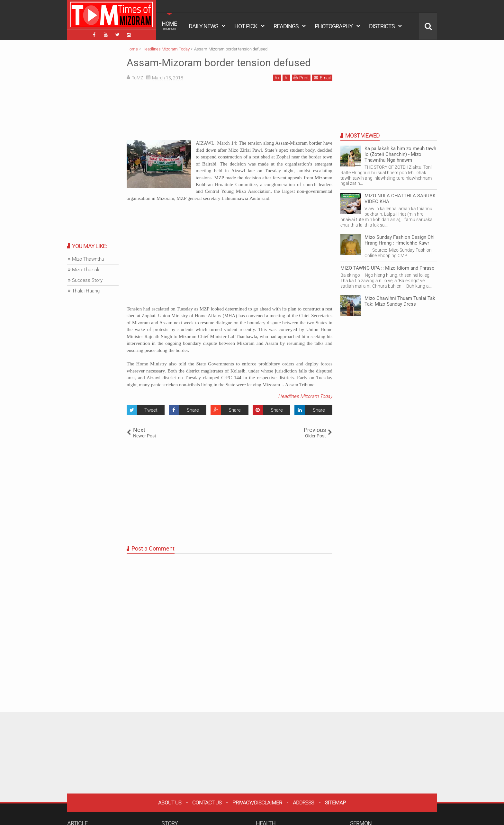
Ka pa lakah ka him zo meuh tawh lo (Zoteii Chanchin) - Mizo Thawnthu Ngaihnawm (400, 154)
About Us (170, 803)
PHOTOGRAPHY (334, 26)
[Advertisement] (230, 113)
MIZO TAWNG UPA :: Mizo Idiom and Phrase (387, 268)
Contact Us (207, 803)
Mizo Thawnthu (88, 259)
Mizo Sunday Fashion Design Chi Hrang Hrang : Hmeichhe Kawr (400, 240)
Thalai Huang (86, 291)
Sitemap (335, 803)
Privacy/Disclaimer (257, 803)
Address (303, 803)
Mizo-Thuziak (86, 270)
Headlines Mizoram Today (305, 396)
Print (301, 78)
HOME (169, 26)
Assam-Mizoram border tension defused (219, 63)
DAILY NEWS (203, 26)
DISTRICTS (382, 26)
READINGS (286, 26)
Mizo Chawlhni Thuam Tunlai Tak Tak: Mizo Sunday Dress (400, 301)
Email (322, 78)
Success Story (87, 280)
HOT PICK (246, 26)
